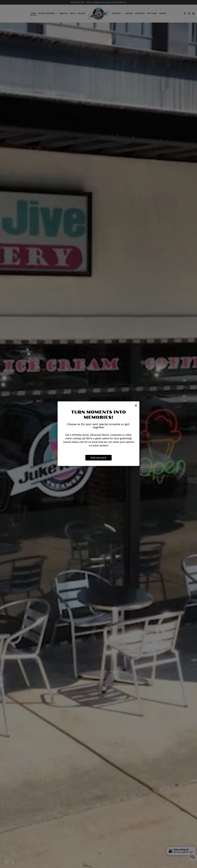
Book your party (99, 458)
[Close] (136, 405)
